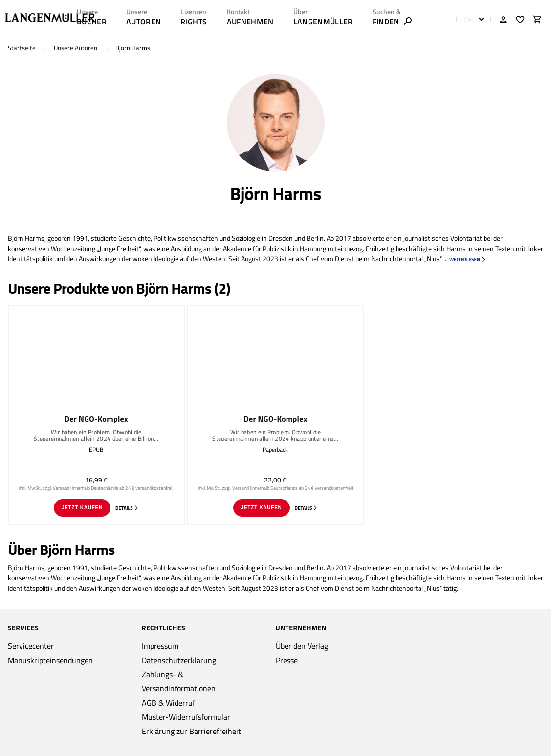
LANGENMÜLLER (323, 22)
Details (127, 508)
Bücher (92, 22)
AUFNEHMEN (250, 22)
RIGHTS (194, 22)
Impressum (160, 646)
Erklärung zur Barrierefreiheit (191, 731)
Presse (287, 660)
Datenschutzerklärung (179, 660)
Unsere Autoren (76, 48)
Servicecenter (31, 646)
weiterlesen (468, 260)
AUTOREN (143, 22)
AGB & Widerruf (168, 703)
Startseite (22, 48)
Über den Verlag (302, 646)
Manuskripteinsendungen (50, 660)
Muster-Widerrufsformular (186, 717)
